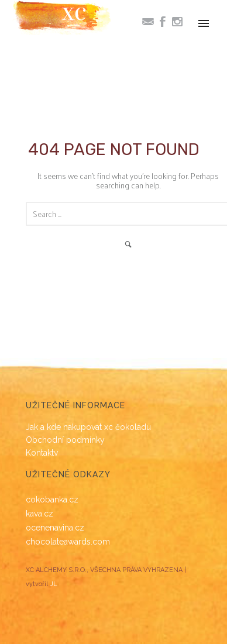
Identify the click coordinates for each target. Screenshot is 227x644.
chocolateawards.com (68, 542)
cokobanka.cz (52, 500)
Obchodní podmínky (65, 440)
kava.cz (39, 514)
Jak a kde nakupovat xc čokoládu (88, 427)
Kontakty (42, 453)
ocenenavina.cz (55, 528)
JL (54, 584)
